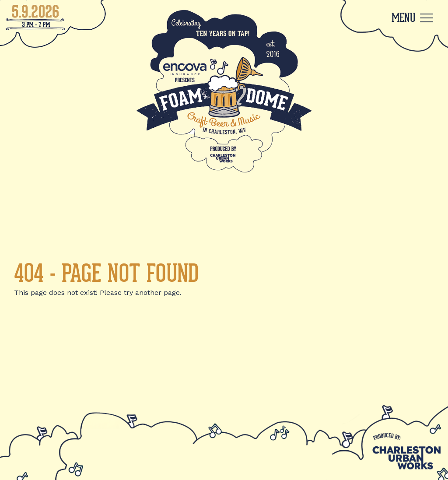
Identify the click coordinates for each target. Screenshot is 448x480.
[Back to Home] (224, 91)
